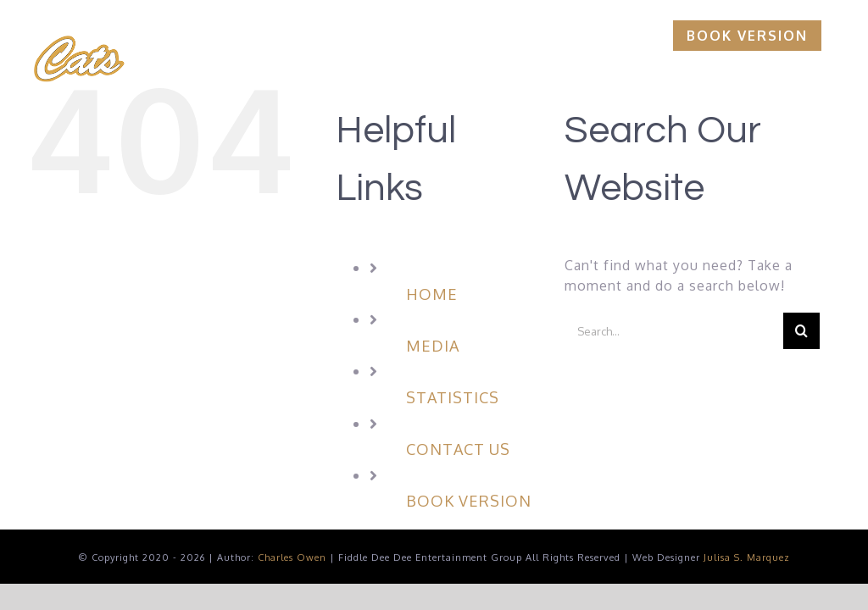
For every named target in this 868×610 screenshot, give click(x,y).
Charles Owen (292, 557)
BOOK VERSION (469, 501)
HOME (432, 294)
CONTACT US (458, 449)
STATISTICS (453, 397)
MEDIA (433, 346)
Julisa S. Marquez (747, 557)
